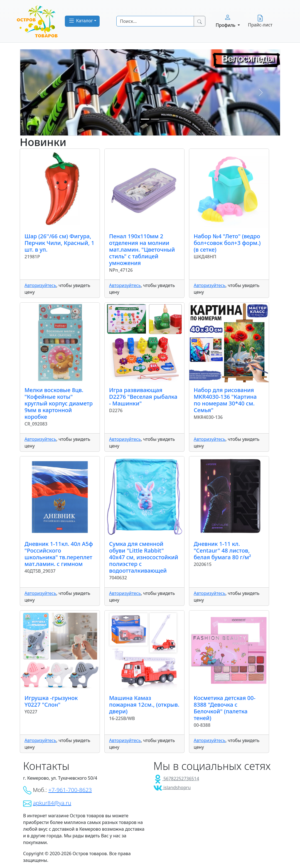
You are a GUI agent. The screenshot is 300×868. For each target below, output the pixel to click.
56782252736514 (176, 779)
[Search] (155, 21)
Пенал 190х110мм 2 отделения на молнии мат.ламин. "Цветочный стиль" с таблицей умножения (142, 250)
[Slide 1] (145, 119)
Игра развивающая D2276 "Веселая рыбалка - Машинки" (143, 397)
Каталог (81, 21)
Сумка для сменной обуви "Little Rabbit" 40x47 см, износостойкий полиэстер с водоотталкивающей (144, 557)
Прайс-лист (260, 21)
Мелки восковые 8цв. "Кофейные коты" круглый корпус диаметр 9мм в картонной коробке (59, 403)
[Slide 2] (155, 119)
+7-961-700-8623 (70, 790)
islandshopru (172, 787)
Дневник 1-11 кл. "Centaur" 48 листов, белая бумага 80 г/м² (222, 550)
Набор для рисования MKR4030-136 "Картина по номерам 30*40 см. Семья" (225, 400)
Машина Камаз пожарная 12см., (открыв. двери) (144, 705)
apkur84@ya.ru (52, 803)
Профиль (226, 21)
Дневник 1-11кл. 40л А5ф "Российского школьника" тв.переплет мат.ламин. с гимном (59, 554)
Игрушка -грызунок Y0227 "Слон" (51, 701)
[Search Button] (200, 21)
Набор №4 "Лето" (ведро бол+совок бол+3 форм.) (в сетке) (227, 243)
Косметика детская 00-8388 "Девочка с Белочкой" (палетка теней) (225, 708)
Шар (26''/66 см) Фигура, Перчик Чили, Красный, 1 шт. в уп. (59, 243)
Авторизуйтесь (40, 285)
